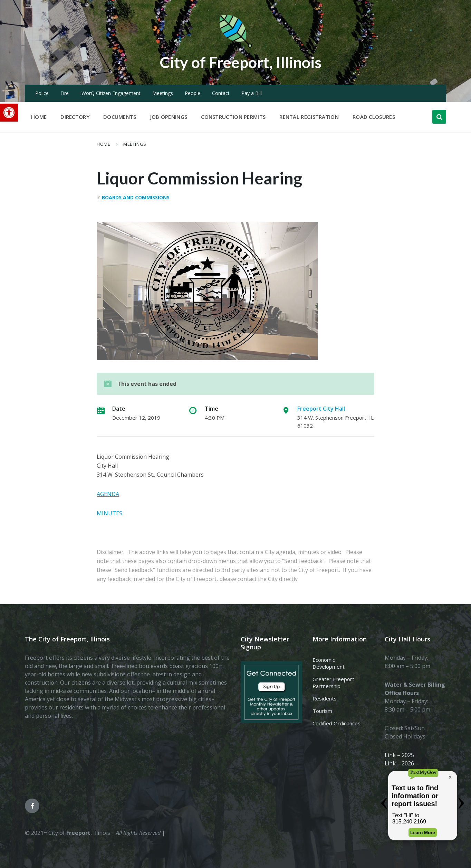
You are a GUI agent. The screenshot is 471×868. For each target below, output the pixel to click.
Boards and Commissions (136, 197)
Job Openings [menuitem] (169, 117)
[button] (9, 113)
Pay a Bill (252, 93)
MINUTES (109, 513)
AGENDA (108, 494)
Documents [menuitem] (120, 117)
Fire (65, 93)
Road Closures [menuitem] (374, 117)
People (193, 93)
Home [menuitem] (39, 117)
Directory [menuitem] (75, 117)
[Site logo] (236, 46)
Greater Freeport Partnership (333, 683)
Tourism (322, 711)
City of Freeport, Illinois (241, 62)
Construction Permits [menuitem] (233, 117)
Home (103, 144)
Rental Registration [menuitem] (309, 117)
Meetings (163, 93)
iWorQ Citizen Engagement (110, 93)
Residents (325, 698)
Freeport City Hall (321, 409)
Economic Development (329, 663)
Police (42, 93)
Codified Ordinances (337, 723)
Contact (221, 93)
